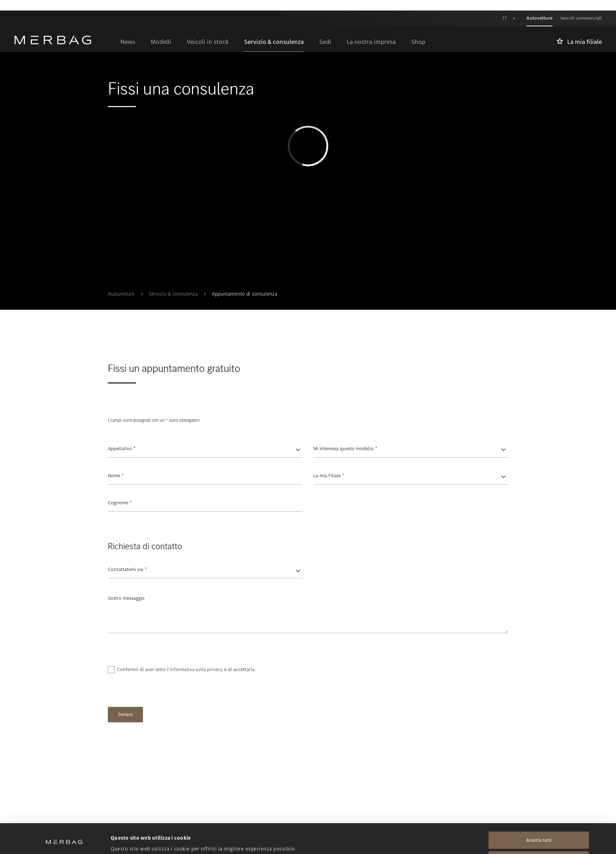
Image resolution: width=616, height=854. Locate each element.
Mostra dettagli (130, 840)
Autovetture (121, 294)
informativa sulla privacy (196, 669)
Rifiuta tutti (539, 832)
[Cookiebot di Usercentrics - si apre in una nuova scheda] (64, 840)
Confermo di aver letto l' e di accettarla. (186, 669)
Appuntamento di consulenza (244, 294)
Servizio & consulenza (173, 294)
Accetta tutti (539, 812)
